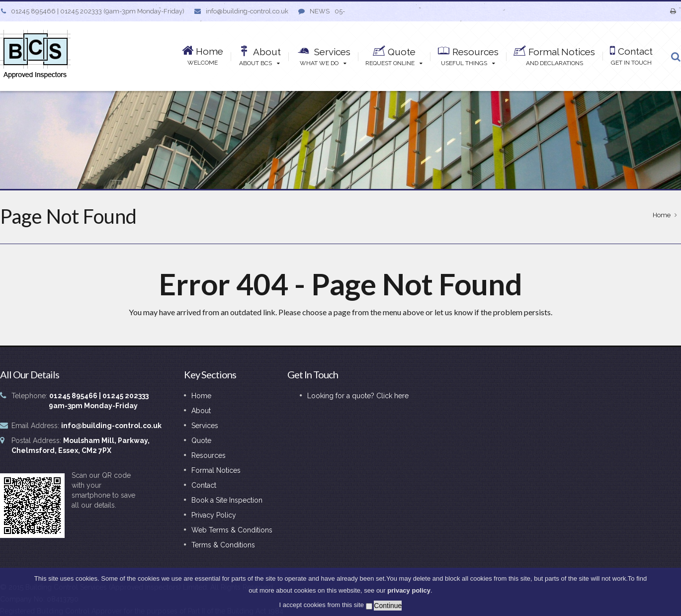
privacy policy (409, 591)
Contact (204, 485)
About (201, 411)
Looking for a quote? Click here (358, 396)
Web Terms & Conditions (232, 530)
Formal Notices (216, 470)
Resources (209, 455)
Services (205, 426)
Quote (201, 440)
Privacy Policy (214, 515)
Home (662, 215)
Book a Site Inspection (227, 500)
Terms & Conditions (223, 545)
